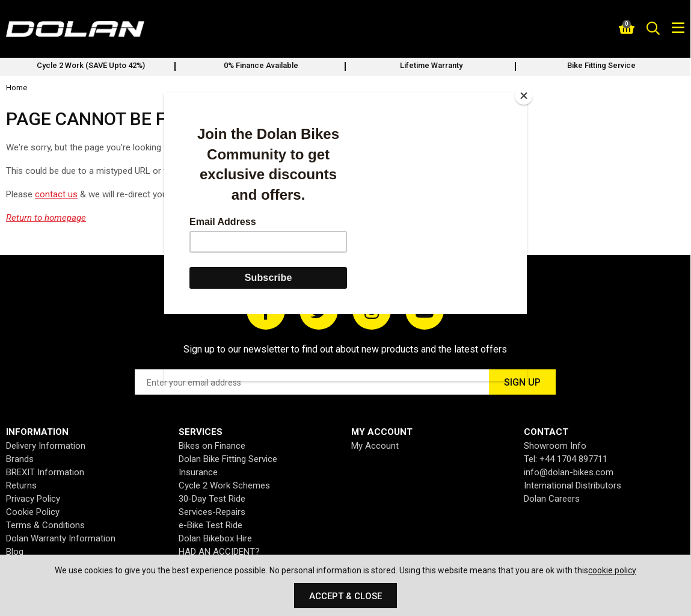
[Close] (524, 96)
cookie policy (612, 570)
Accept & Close (345, 596)
